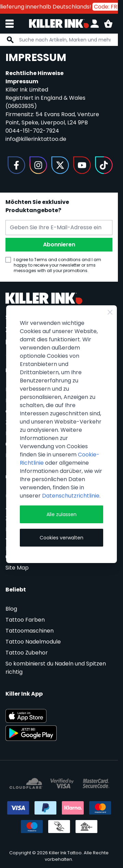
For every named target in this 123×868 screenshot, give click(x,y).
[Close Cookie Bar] (110, 312)
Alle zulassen (61, 514)
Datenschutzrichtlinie (71, 496)
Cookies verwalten (61, 538)
